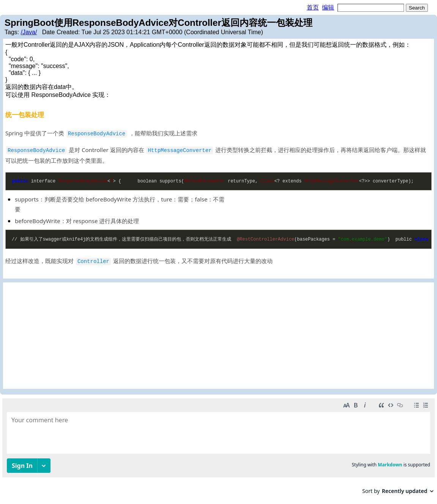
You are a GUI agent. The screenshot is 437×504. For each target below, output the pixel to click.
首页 (313, 7)
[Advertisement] (218, 336)
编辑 (328, 7)
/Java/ (29, 32)
